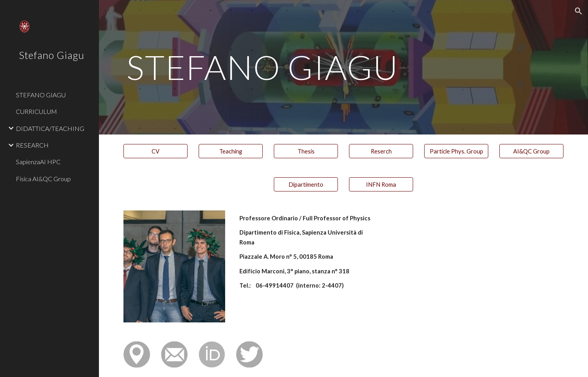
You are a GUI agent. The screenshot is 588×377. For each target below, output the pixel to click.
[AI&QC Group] (531, 151)
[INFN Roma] (381, 184)
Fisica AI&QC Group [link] (43, 179)
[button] (579, 11)
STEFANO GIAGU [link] (41, 95)
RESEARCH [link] (32, 145)
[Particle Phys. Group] (456, 151)
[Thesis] (306, 151)
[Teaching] (231, 151)
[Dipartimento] (306, 184)
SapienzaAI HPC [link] (38, 162)
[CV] (156, 151)
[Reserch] (381, 151)
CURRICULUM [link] (36, 111)
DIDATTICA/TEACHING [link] (50, 128)
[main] (343, 67)
